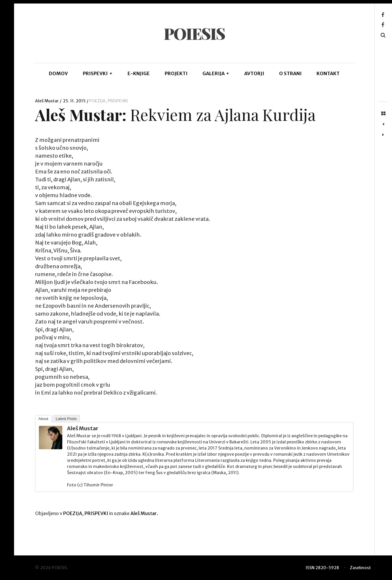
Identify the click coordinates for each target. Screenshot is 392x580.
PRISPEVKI (98, 73)
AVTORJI (254, 73)
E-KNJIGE (139, 73)
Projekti (176, 73)
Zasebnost (360, 568)
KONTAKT (328, 73)
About (43, 419)
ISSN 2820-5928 (322, 568)
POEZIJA (97, 101)
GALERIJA (216, 73)
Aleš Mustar (47, 101)
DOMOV (58, 73)
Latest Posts (66, 419)
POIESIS (194, 33)
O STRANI (290, 73)
